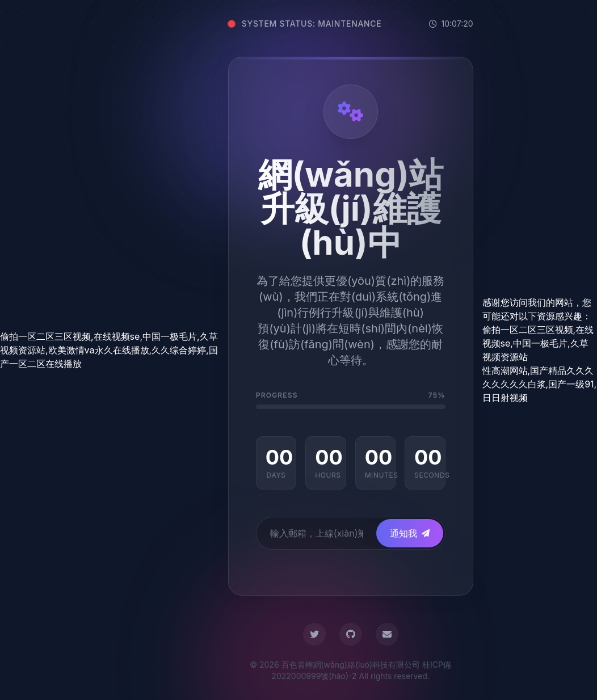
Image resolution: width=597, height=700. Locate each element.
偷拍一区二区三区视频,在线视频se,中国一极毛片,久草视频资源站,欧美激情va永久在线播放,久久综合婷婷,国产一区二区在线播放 (109, 350)
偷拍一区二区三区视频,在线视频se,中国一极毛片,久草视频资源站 (538, 343)
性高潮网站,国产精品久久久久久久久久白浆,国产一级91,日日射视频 (540, 384)
